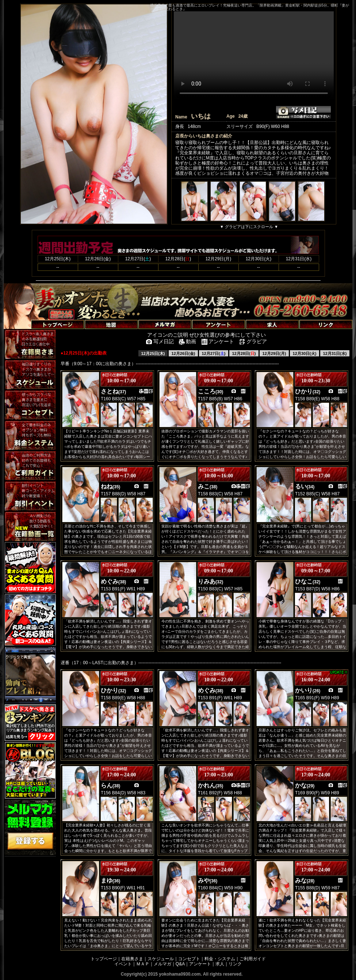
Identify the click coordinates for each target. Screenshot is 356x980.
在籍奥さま (132, 959)
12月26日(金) (183, 353)
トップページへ (23, 316)
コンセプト (189, 959)
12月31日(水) (335, 353)
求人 (220, 964)
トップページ (104, 959)
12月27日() (214, 353)
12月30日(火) (305, 353)
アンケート (200, 964)
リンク (235, 964)
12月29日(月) (274, 353)
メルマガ (162, 964)
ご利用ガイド (253, 959)
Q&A (180, 964)
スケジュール (161, 959)
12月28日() (244, 353)
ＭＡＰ (143, 964)
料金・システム (220, 959)
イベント (123, 964)
